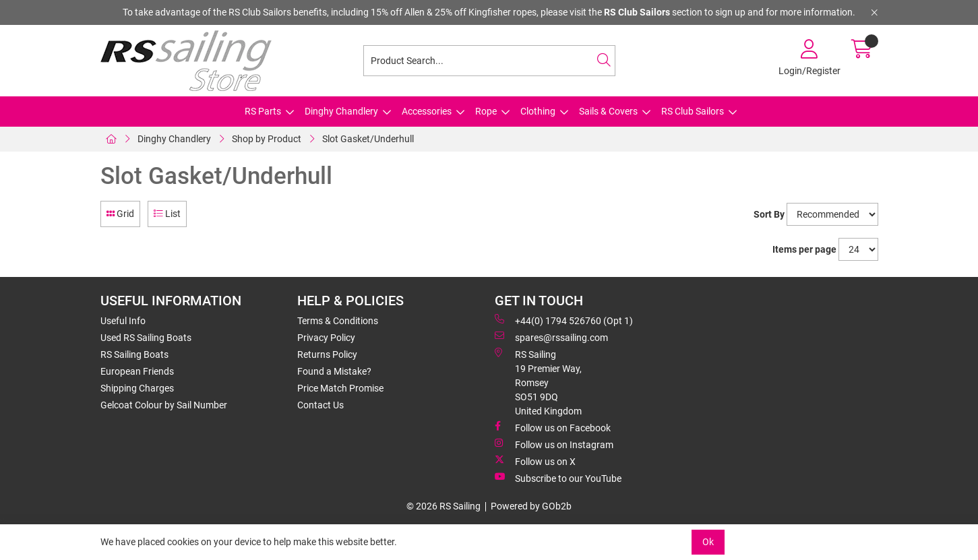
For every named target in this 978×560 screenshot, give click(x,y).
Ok (708, 542)
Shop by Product (267, 139)
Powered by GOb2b (531, 506)
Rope (486, 111)
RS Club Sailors (693, 111)
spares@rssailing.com (551, 337)
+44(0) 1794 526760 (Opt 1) (564, 320)
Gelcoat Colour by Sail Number (164, 405)
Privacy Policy (326, 338)
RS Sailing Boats (134, 354)
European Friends (137, 371)
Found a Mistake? (334, 371)
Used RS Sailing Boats (146, 338)
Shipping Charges (137, 388)
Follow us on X (535, 461)
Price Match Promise (340, 388)
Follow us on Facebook (553, 427)
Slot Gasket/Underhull (368, 139)
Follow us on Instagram (554, 444)
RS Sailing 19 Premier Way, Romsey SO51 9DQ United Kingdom (538, 382)
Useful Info (123, 321)
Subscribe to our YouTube (558, 478)
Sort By (769, 214)
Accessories (427, 111)
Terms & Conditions (338, 321)
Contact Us (320, 405)
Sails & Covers (608, 111)
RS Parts (263, 111)
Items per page (804, 249)
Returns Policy (327, 354)
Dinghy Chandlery (341, 111)
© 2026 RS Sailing (444, 506)
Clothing (538, 111)
